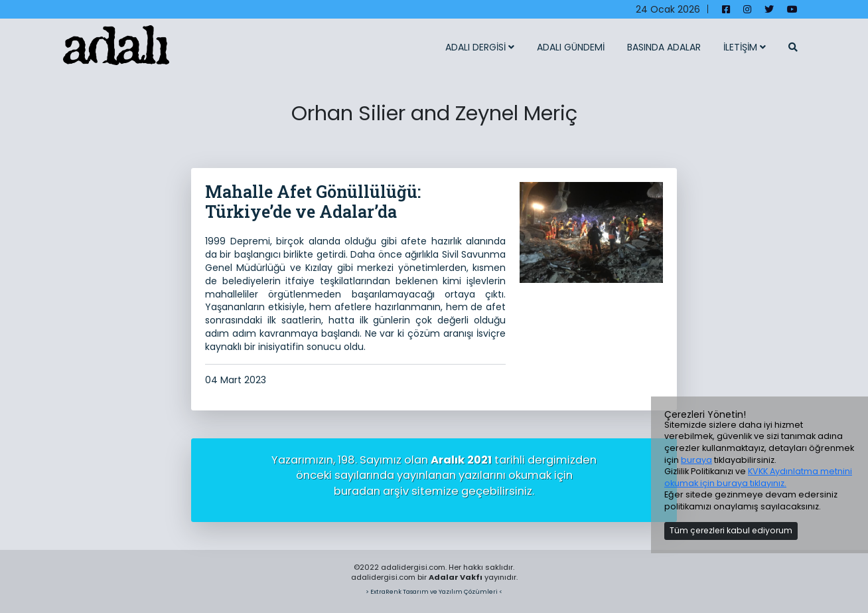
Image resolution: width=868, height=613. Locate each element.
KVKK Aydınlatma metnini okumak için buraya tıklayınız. (758, 477)
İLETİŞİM (745, 47)
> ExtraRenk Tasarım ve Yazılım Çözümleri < (434, 591)
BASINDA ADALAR (664, 47)
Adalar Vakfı (456, 577)
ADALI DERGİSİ (480, 47)
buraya (696, 460)
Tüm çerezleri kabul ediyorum (731, 530)
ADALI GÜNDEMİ (571, 47)
